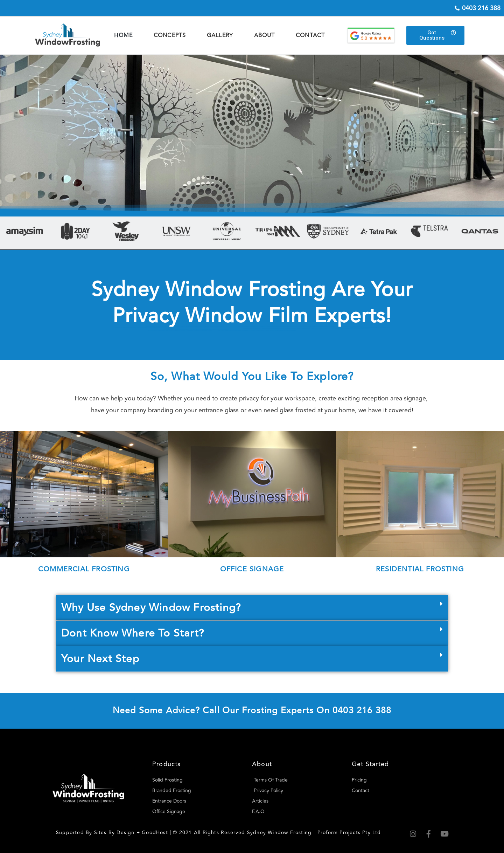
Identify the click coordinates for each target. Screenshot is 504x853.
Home (124, 35)
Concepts (170, 35)
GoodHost (155, 833)
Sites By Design (114, 833)
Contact (310, 35)
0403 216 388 (362, 711)
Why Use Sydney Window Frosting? (151, 608)
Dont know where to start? (133, 633)
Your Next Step (100, 659)
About (265, 35)
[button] (252, 608)
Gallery (220, 35)
